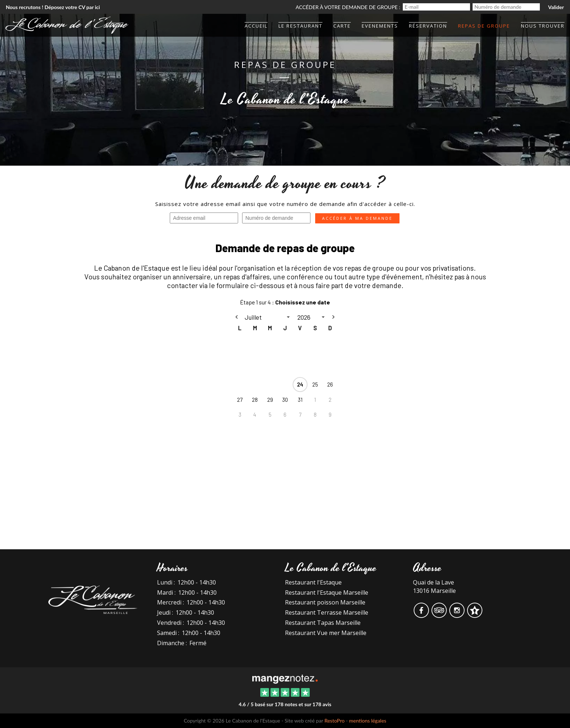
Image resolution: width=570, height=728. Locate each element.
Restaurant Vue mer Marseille (326, 633)
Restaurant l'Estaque (313, 582)
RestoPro (334, 721)
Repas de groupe (484, 26)
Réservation (428, 26)
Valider (556, 7)
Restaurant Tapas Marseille (323, 623)
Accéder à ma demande (357, 218)
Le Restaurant (300, 26)
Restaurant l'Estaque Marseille (327, 592)
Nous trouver (543, 26)
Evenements (380, 26)
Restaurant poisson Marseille (325, 602)
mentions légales (368, 721)
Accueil (256, 26)
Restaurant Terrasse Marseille (327, 612)
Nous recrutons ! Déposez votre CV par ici (53, 7)
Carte (342, 26)
